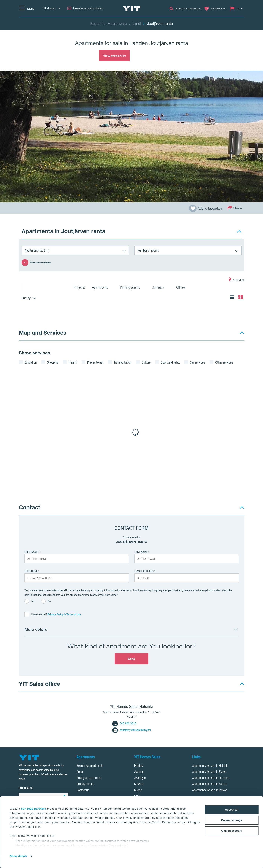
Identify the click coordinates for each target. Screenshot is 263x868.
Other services (224, 362)
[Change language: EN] (237, 8)
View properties (115, 56)
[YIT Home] (132, 8)
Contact (30, 507)
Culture (146, 362)
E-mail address (144, 571)
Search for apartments (90, 766)
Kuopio (138, 790)
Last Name (141, 552)
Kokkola (139, 784)
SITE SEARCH (26, 788)
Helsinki (139, 766)
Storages (160, 288)
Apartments (102, 288)
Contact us (83, 790)
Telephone (31, 571)
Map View (236, 280)
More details (36, 629)
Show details (19, 856)
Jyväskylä (140, 778)
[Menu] (27, 8)
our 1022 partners (33, 809)
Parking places (132, 288)
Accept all (232, 810)
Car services (197, 362)
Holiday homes (85, 784)
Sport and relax (170, 362)
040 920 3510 (124, 723)
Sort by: (26, 298)
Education (31, 362)
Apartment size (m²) (37, 250)
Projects (79, 288)
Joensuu (139, 772)
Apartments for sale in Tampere (211, 778)
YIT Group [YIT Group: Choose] (51, 8)
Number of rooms (148, 250)
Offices (183, 288)
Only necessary (232, 831)
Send (131, 659)
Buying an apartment (89, 778)
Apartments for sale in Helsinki (210, 766)
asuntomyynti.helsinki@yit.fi (131, 730)
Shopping (53, 362)
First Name (31, 552)
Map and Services (43, 332)
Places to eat (95, 362)
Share (235, 208)
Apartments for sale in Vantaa (210, 784)
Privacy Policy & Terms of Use (64, 614)
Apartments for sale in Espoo (209, 772)
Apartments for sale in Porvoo (210, 790)
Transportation (123, 362)
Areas (80, 772)
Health (73, 362)
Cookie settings (232, 820)
